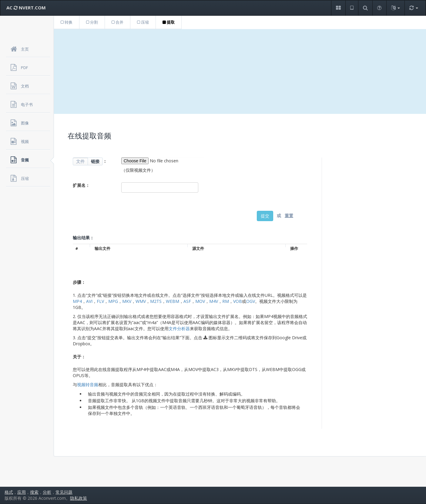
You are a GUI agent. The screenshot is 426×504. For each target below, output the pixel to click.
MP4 (77, 301)
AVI (89, 301)
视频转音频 (88, 385)
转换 (67, 22)
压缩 (143, 22)
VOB (238, 301)
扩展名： (81, 185)
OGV (251, 301)
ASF (187, 301)
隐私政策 (79, 498)
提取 (169, 22)
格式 (9, 492)
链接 (95, 161)
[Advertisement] (240, 71)
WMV (141, 301)
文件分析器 (179, 328)
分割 (92, 22)
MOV (200, 301)
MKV (127, 301)
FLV (100, 301)
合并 (117, 22)
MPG (113, 301)
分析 (47, 492)
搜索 (34, 492)
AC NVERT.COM (26, 8)
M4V (214, 301)
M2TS (156, 301)
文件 (80, 161)
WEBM (173, 301)
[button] (338, 8)
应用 (22, 492)
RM (226, 301)
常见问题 (64, 492)
